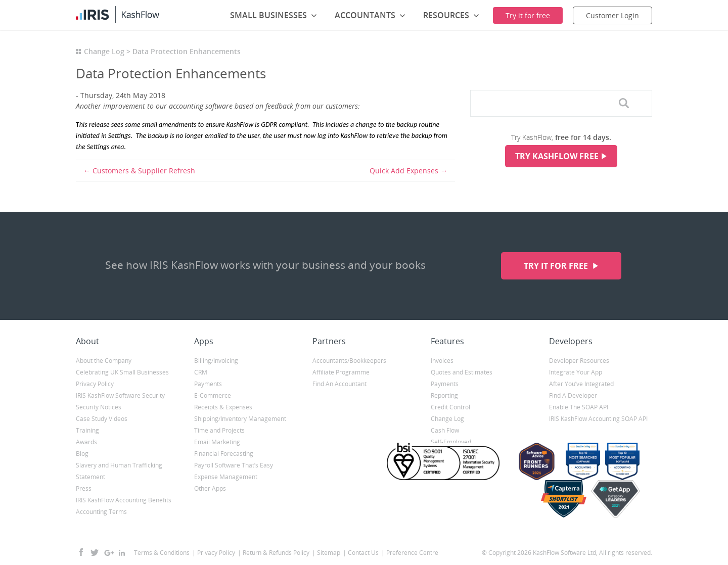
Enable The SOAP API (579, 407)
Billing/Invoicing (216, 361)
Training (87, 430)
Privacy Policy (95, 384)
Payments (208, 384)
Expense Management (226, 477)
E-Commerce (213, 395)
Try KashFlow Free (557, 156)
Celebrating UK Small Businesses (122, 372)
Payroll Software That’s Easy (234, 465)
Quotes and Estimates (462, 372)
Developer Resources (579, 361)
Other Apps (210, 488)
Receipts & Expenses (223, 407)
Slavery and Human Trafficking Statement (119, 471)
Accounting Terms (101, 512)
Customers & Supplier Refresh (144, 171)
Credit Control (450, 407)
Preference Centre (412, 553)
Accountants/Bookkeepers (349, 361)
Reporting (444, 395)
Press (84, 488)
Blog (82, 454)
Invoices (442, 361)
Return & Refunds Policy (276, 553)
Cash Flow (445, 430)
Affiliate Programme (341, 372)
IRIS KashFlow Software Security (120, 395)
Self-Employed (451, 442)
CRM (201, 372)
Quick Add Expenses (404, 171)
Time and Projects (219, 430)
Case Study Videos (102, 419)
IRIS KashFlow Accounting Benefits (124, 500)
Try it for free (557, 266)
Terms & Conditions (162, 553)
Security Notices (99, 407)
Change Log (104, 51)
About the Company (104, 361)
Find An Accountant (339, 384)
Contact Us (363, 553)
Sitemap (329, 553)
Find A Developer (573, 395)
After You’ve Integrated (581, 384)
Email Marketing (217, 442)
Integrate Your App (576, 372)
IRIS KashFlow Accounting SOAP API (598, 419)
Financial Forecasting (224, 454)
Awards (86, 442)
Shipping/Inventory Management (240, 419)
